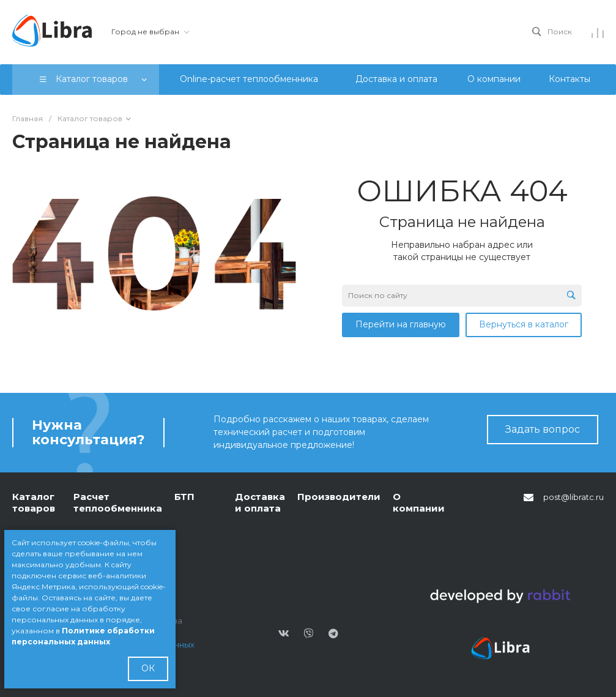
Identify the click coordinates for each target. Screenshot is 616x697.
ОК (148, 668)
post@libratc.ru (573, 497)
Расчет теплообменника (118, 503)
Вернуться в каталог (524, 324)
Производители (339, 497)
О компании (419, 503)
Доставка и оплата (260, 503)
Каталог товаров (34, 503)
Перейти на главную (401, 324)
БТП (184, 497)
